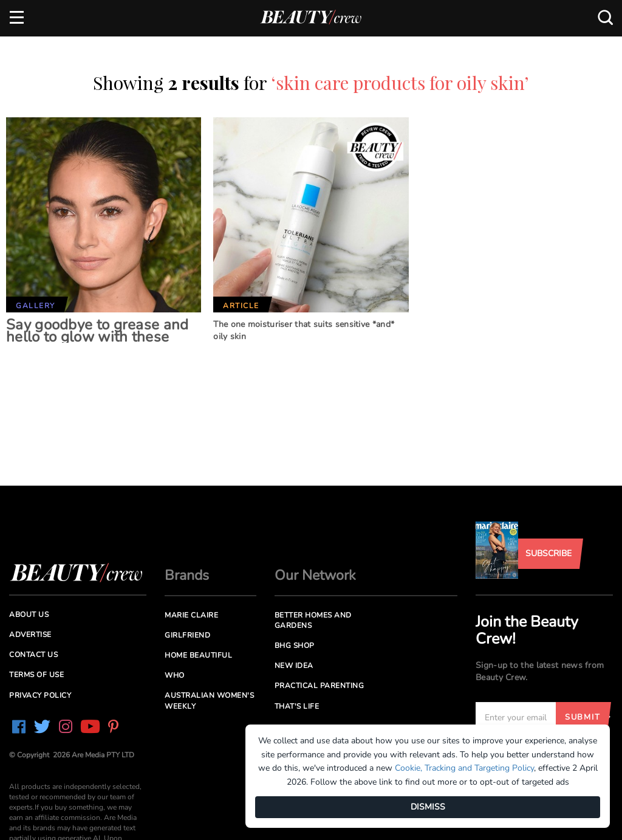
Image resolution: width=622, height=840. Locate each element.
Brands (187, 575)
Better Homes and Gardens (313, 620)
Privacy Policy (40, 695)
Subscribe (549, 553)
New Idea (294, 666)
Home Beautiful (198, 655)
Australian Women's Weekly (209, 701)
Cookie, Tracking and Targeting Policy (464, 768)
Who (175, 675)
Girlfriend (187, 635)
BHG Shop (295, 645)
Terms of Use (36, 675)
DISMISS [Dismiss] (428, 807)
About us (29, 615)
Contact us (33, 655)
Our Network (315, 575)
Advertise (30, 635)
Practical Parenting (320, 686)
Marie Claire (191, 615)
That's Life (297, 706)
